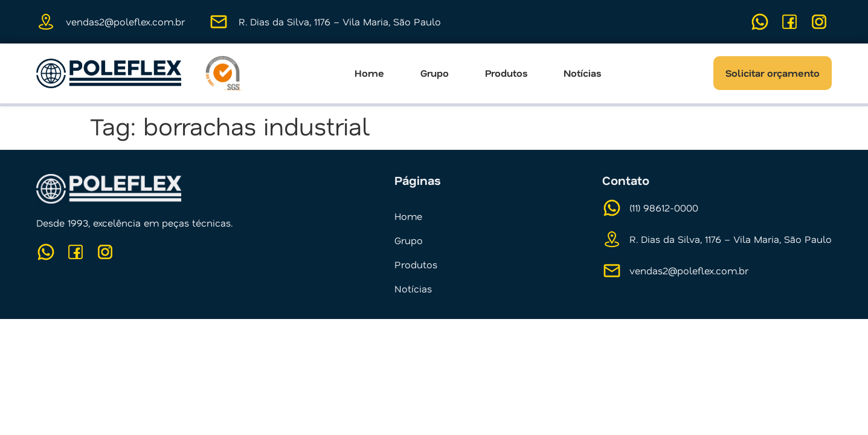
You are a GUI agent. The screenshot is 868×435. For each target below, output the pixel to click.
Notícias (582, 73)
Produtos (506, 73)
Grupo (435, 73)
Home (369, 73)
